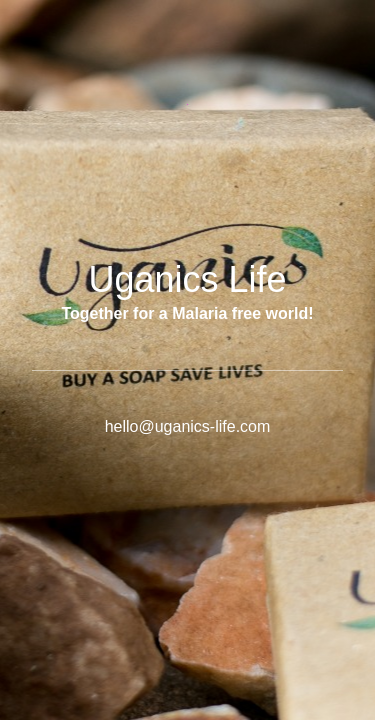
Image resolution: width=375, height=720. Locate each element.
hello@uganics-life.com (188, 426)
